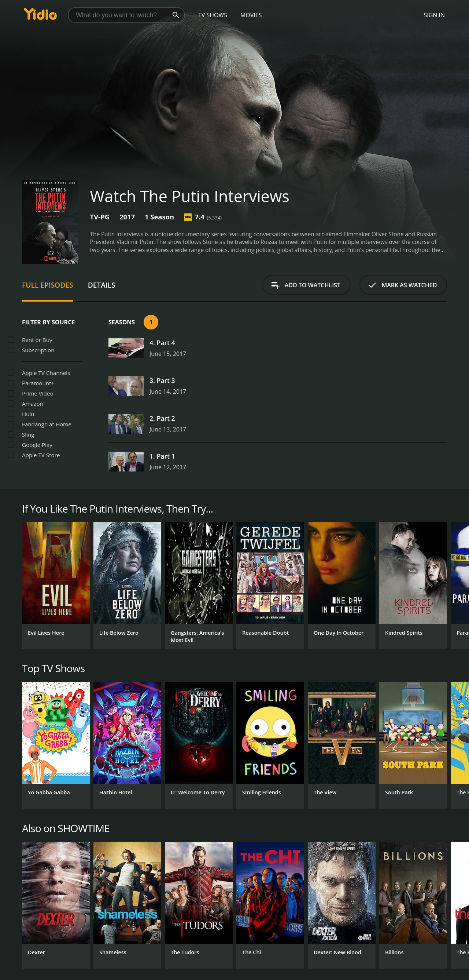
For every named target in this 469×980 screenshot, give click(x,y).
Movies (251, 15)
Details (102, 285)
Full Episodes (48, 285)
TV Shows (213, 15)
